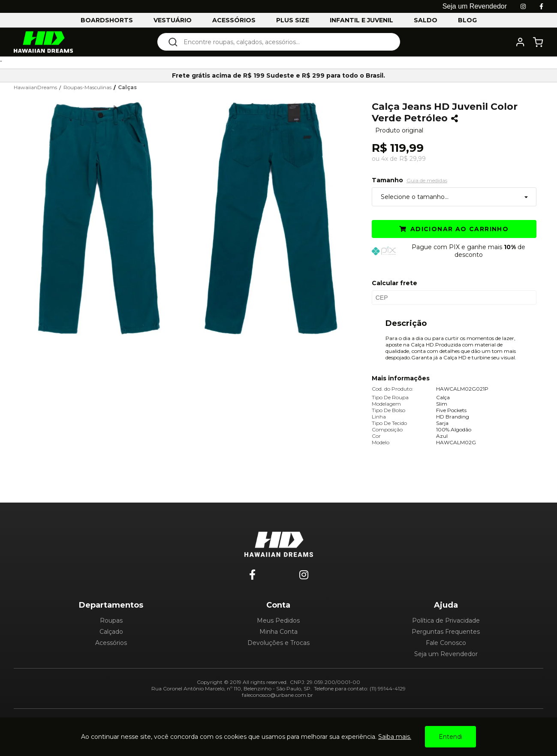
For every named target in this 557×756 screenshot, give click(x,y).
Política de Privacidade (446, 620)
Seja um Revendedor (446, 654)
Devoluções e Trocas (278, 643)
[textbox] (285, 42)
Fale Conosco (446, 643)
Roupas (111, 620)
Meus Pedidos (278, 620)
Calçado (111, 632)
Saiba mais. (395, 737)
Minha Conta (278, 632)
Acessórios (111, 643)
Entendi (450, 737)
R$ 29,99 (412, 159)
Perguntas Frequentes (446, 632)
